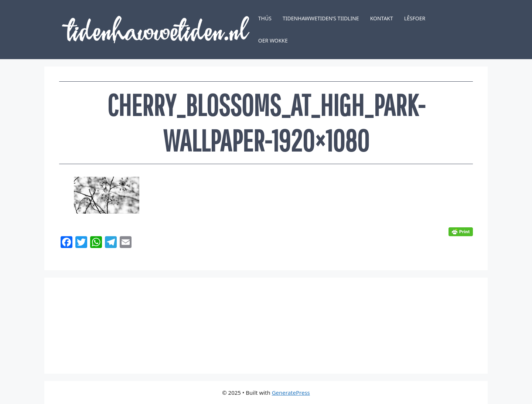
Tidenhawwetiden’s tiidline (321, 18)
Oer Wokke (273, 40)
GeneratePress (291, 393)
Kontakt (382, 18)
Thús (265, 18)
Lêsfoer (415, 18)
